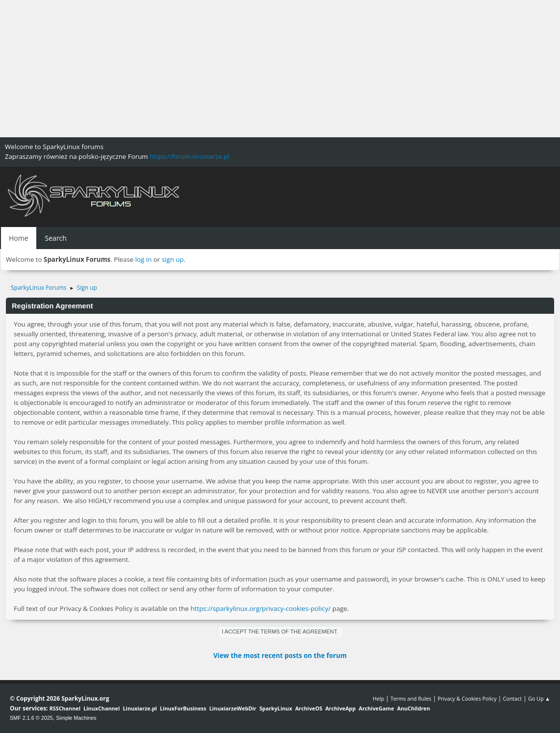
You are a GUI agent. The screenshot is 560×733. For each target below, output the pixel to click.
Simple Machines (76, 718)
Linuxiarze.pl (140, 708)
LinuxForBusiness (183, 708)
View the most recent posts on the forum (280, 656)
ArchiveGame (376, 708)
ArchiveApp (340, 708)
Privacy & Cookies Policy (467, 698)
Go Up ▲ (539, 698)
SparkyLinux (276, 708)
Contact (512, 698)
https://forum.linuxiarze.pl (189, 156)
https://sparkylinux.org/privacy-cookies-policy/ (260, 608)
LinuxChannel (102, 708)
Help (378, 698)
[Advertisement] (280, 69)
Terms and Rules (411, 698)
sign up (173, 259)
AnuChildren (414, 708)
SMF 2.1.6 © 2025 (31, 718)
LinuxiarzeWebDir (233, 708)
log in (144, 259)
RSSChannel (65, 708)
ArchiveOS (309, 708)
